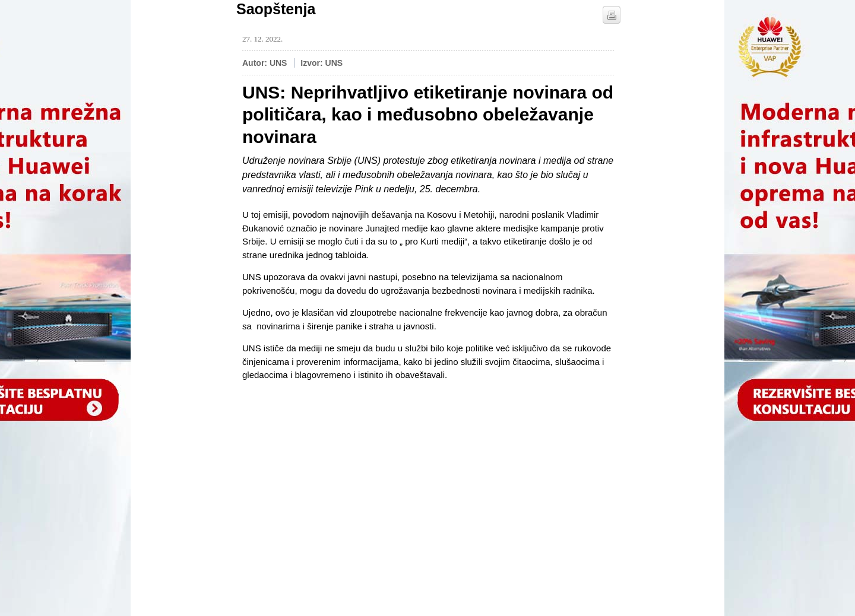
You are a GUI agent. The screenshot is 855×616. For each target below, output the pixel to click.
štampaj (612, 15)
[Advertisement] (331, 465)
